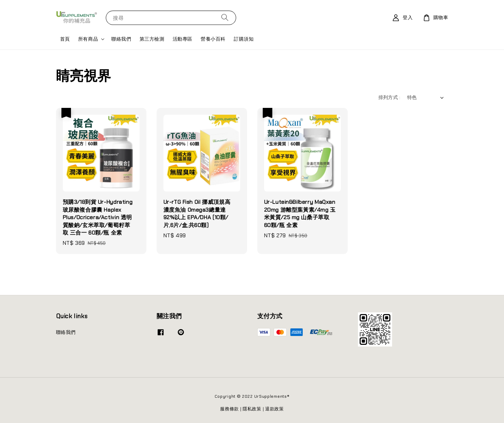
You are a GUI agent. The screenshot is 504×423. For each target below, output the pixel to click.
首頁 (65, 39)
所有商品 (88, 39)
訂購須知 (244, 39)
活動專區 (183, 39)
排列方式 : (389, 97)
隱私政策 (252, 409)
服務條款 (229, 409)
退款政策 (275, 409)
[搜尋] (225, 18)
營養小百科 (213, 39)
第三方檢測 (152, 39)
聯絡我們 (121, 39)
